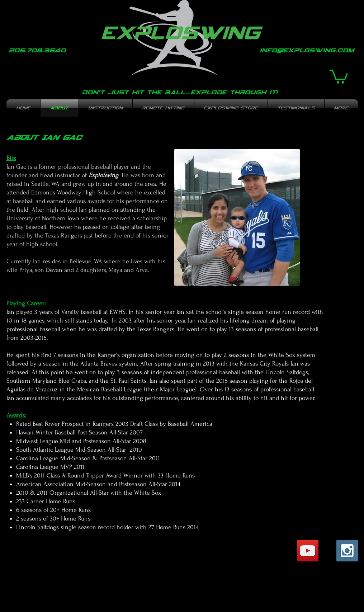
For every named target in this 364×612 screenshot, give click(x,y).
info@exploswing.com (307, 50)
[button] (339, 76)
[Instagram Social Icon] (347, 551)
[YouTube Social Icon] (308, 551)
